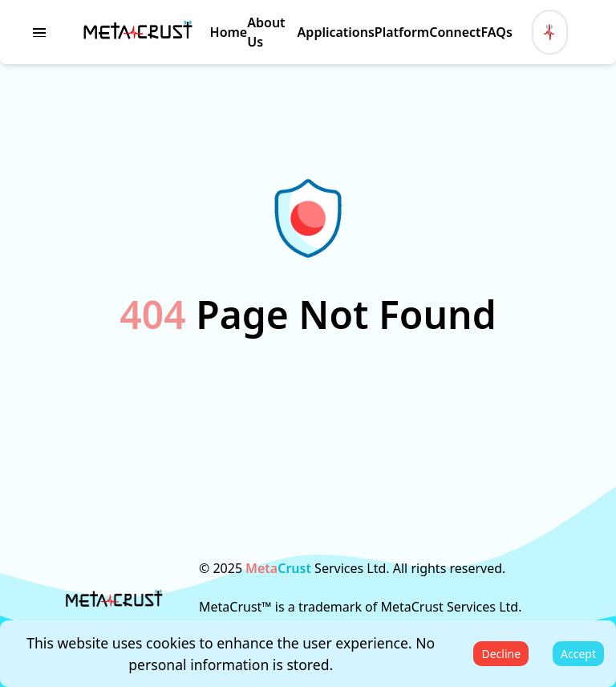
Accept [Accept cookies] (578, 654)
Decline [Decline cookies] (501, 654)
